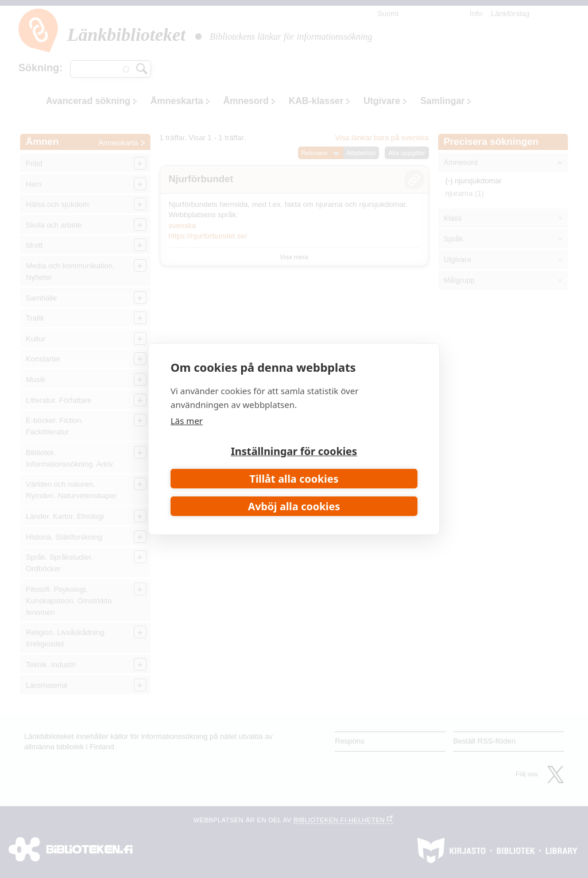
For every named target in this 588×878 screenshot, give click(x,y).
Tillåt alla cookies (294, 479)
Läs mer (187, 421)
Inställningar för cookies (294, 451)
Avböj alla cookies (294, 506)
